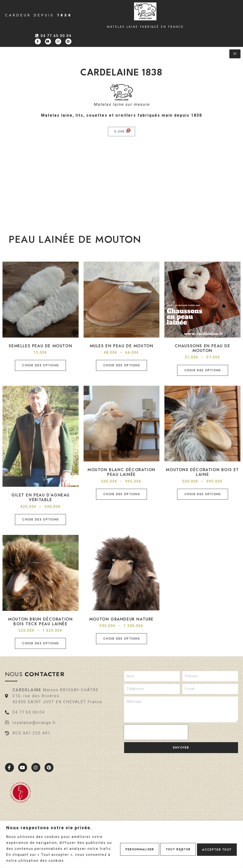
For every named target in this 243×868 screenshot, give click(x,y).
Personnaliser (128, 846)
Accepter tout (215, 846)
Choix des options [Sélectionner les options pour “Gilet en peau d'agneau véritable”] (40, 520)
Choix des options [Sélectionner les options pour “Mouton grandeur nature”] (121, 639)
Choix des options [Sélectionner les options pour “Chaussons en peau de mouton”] (203, 370)
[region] (121, 841)
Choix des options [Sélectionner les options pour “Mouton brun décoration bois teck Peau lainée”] (40, 643)
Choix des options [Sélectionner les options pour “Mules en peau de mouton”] (121, 365)
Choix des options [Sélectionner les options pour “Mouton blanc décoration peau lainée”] (121, 494)
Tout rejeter (171, 846)
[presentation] (156, 732)
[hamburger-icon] (235, 54)
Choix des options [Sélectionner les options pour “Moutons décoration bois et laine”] (203, 494)
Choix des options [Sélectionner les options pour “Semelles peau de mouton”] (40, 365)
